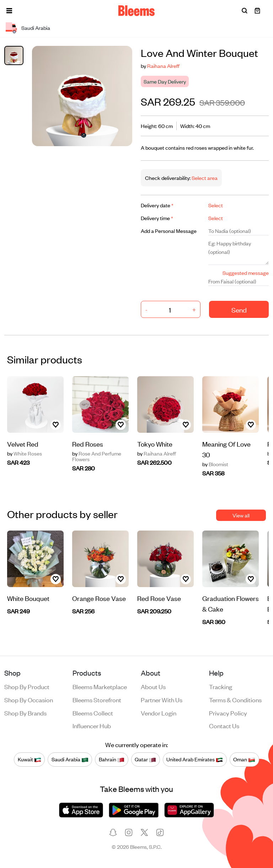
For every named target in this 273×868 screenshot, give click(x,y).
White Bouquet (28, 598)
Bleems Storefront (97, 699)
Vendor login (159, 713)
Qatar (145, 759)
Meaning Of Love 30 (226, 449)
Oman (244, 759)
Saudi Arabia (70, 759)
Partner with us (162, 699)
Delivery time (157, 218)
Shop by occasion (29, 699)
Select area (204, 178)
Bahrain (112, 759)
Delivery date (157, 205)
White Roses (25, 453)
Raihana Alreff (163, 66)
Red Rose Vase (159, 598)
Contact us (224, 725)
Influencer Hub (92, 725)
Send (239, 310)
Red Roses (88, 444)
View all (241, 515)
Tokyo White (155, 444)
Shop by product (27, 686)
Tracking (221, 686)
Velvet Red (23, 444)
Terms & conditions (235, 699)
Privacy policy (228, 713)
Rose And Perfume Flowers (97, 456)
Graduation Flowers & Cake (231, 603)
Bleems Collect (93, 713)
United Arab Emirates (195, 759)
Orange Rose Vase (99, 598)
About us (153, 686)
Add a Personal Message (169, 231)
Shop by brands (25, 713)
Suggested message (246, 273)
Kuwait (30, 759)
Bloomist (215, 464)
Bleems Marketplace (100, 686)
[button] (9, 11)
